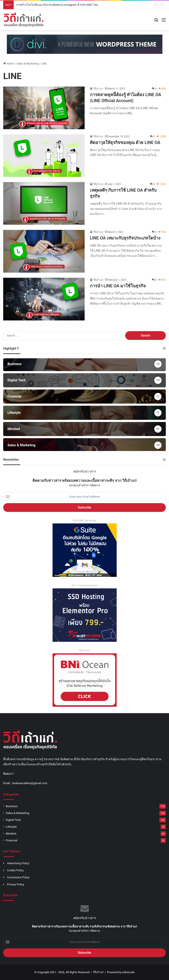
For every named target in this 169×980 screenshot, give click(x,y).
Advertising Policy (18, 863)
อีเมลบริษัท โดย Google (84, 521)
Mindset (11, 833)
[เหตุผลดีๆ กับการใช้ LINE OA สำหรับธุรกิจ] (44, 203)
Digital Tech (13, 820)
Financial (12, 840)
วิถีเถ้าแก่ (98, 89)
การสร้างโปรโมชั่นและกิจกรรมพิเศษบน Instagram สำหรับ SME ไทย (57, 5)
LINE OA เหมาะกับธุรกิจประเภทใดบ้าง (125, 238)
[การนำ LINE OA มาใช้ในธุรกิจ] (44, 299)
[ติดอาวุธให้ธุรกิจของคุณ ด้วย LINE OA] (44, 156)
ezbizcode (128, 972)
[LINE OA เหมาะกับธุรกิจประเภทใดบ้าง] (44, 251)
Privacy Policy (16, 884)
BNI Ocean (85, 650)
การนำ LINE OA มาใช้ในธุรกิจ (118, 286)
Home (9, 64)
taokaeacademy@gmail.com (30, 783)
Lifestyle (11, 827)
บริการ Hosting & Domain (84, 586)
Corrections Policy (18, 877)
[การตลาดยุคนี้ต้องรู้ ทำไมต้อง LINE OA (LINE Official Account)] (44, 108)
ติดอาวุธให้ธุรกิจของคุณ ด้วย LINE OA (125, 143)
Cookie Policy (15, 870)
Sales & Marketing (28, 64)
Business (12, 806)
